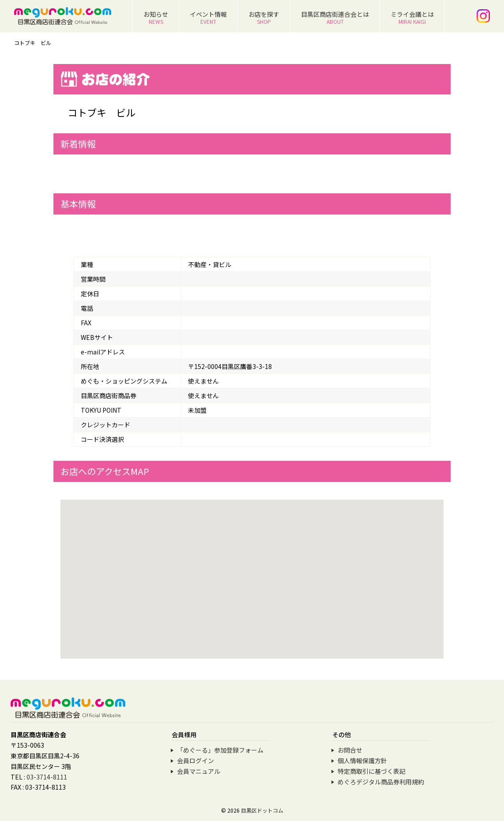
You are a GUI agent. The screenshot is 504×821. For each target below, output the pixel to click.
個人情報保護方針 (362, 761)
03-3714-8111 (47, 777)
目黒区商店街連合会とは (335, 17)
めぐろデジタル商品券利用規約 (381, 782)
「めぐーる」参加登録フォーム (220, 750)
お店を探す (264, 17)
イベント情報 (208, 17)
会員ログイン (196, 761)
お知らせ (156, 17)
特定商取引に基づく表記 (372, 771)
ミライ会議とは (412, 17)
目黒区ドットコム (262, 810)
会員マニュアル (199, 771)
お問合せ (350, 750)
